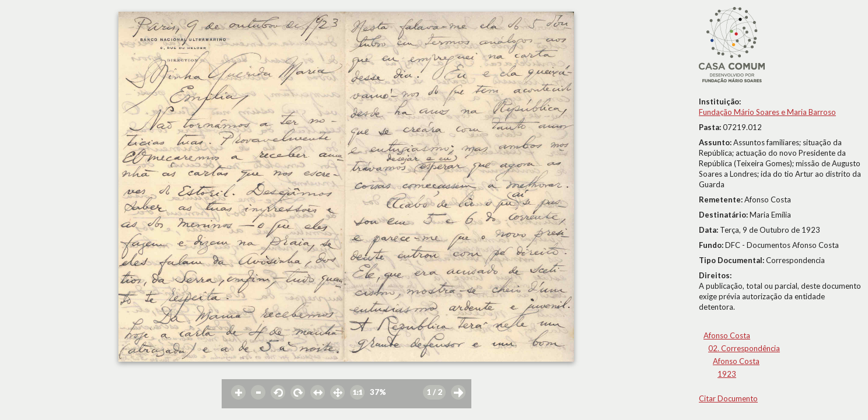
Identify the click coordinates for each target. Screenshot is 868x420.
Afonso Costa (727, 335)
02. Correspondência (744, 348)
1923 (727, 374)
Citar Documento (728, 398)
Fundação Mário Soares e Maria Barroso (767, 112)
